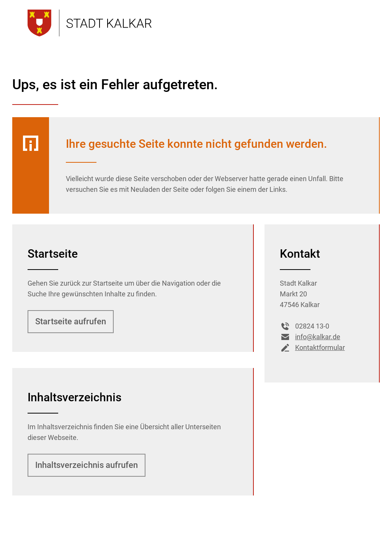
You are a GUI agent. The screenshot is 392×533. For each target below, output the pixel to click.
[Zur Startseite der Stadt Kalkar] (90, 23)
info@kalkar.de (310, 337)
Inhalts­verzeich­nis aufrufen (87, 465)
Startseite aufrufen (71, 321)
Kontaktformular (312, 348)
